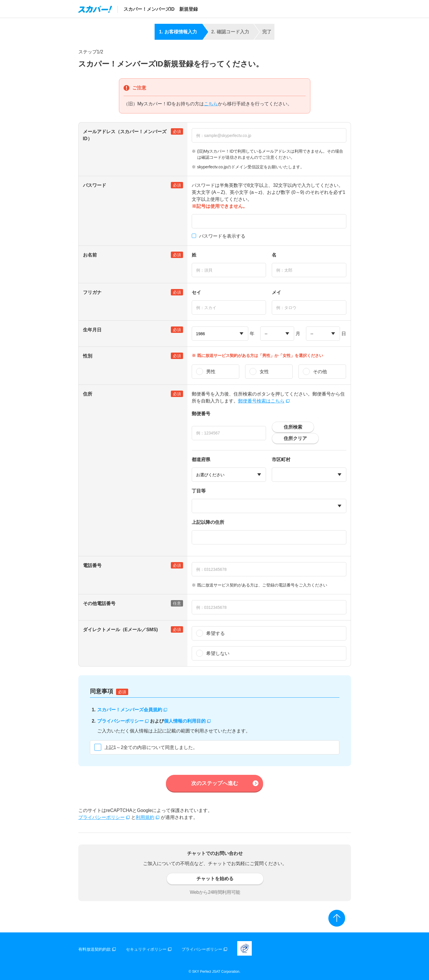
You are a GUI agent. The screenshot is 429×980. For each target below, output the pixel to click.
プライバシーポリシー (123, 721)
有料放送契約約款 (97, 949)
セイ (196, 292)
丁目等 (199, 491)
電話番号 (133, 565)
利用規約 (147, 817)
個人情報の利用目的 (187, 721)
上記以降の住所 (208, 522)
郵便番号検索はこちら (264, 401)
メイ (276, 292)
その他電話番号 (133, 603)
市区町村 (281, 460)
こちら (211, 104)
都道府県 (201, 460)
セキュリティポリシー (149, 949)
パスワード (133, 185)
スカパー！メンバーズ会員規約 (132, 710)
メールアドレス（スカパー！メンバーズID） (133, 135)
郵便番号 (201, 414)
